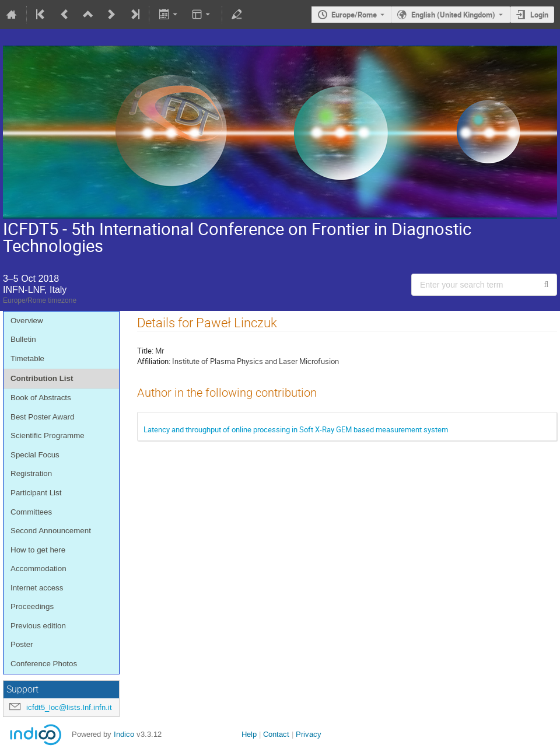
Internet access (37, 588)
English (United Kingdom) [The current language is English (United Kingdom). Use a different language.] (453, 15)
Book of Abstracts (41, 398)
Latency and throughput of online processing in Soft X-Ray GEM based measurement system (296, 429)
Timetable (27, 358)
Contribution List (42, 378)
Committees (31, 512)
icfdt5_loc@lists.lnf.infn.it (69, 707)
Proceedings (32, 606)
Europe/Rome (354, 15)
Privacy (309, 734)
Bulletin (23, 339)
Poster (22, 644)
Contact (276, 734)
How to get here (38, 550)
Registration (31, 473)
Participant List (36, 493)
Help (249, 734)
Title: (145, 351)
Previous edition (38, 626)
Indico (124, 734)
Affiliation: (154, 361)
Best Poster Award (42, 417)
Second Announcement (51, 531)
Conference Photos (44, 664)
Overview (27, 321)
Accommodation (38, 569)
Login (539, 15)
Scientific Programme (48, 436)
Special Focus (35, 455)
